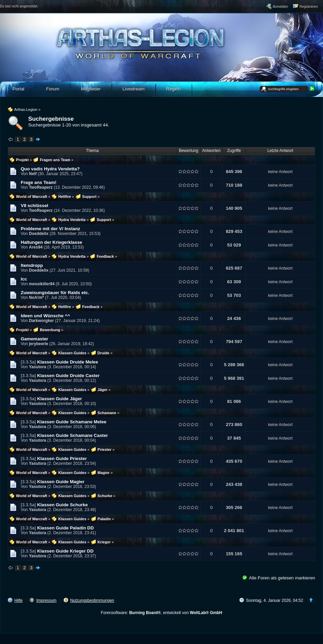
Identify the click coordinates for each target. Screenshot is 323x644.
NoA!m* (36, 298)
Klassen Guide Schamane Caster (72, 435)
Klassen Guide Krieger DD (65, 551)
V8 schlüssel (35, 206)
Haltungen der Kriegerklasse (52, 242)
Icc (24, 279)
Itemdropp (32, 265)
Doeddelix (39, 234)
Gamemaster (35, 339)
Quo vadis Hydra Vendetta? (50, 169)
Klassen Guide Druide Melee (67, 362)
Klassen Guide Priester (62, 459)
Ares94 (36, 247)
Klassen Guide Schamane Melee (72, 422)
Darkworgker (41, 321)
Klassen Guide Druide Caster (68, 376)
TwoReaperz (41, 187)
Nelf (33, 174)
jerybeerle (39, 344)
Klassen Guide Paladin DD (65, 528)
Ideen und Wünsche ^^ (45, 316)
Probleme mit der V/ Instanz (50, 229)
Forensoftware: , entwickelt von (162, 613)
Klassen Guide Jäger (60, 399)
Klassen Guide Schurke (62, 505)
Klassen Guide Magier (61, 482)
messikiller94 (42, 284)
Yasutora (38, 367)
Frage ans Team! (39, 182)
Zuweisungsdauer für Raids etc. (55, 293)
